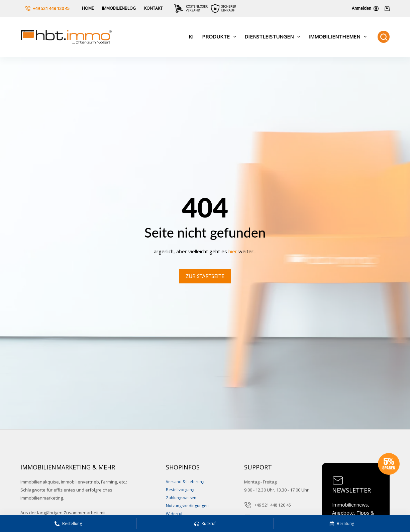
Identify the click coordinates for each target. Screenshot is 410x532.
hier (233, 251)
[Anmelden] (365, 8)
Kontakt (153, 8)
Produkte (220, 37)
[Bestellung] (68, 524)
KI (191, 36)
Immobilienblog (119, 8)
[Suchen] (384, 37)
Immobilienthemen (339, 37)
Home (88, 8)
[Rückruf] (205, 524)
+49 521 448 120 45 (47, 8)
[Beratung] (342, 524)
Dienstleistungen (274, 37)
